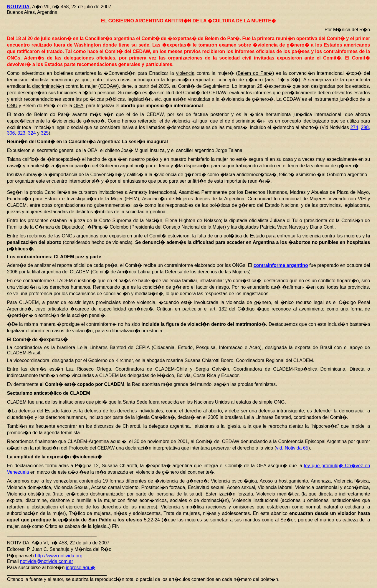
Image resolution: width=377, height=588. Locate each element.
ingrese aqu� (81, 568)
